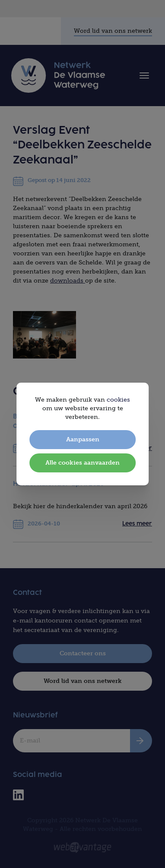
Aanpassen (83, 439)
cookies (118, 400)
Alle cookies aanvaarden (82, 463)
